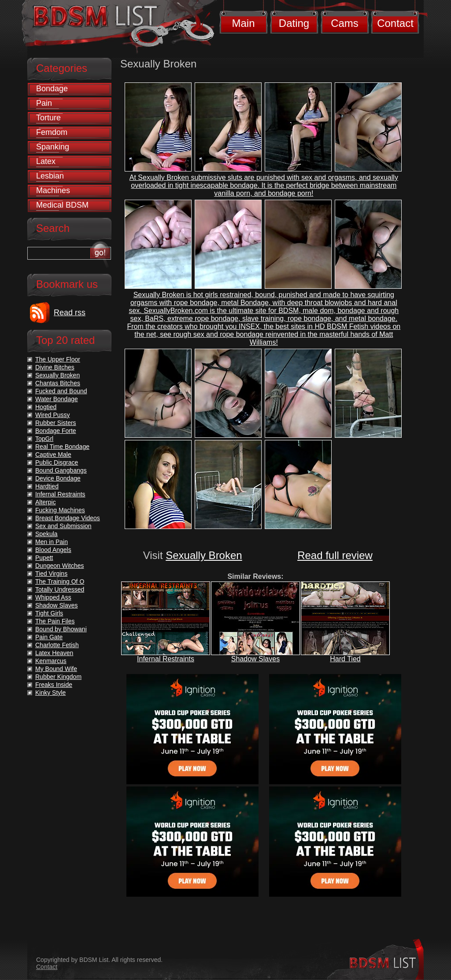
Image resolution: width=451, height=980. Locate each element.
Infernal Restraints (166, 659)
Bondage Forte (56, 431)
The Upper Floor (58, 359)
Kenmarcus (51, 661)
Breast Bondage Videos (68, 518)
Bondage (52, 89)
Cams (345, 23)
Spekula (46, 534)
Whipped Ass (53, 597)
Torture (48, 118)
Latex (46, 161)
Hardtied (47, 486)
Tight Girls (49, 613)
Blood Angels (53, 550)
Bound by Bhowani (61, 629)
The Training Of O (60, 581)
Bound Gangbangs (61, 470)
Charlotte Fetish (57, 645)
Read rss (70, 313)
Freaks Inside (54, 685)
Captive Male (53, 455)
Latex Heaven (54, 653)
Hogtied (46, 407)
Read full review (335, 555)
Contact (395, 23)
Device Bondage (58, 478)
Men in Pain (52, 542)
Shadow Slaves (255, 659)
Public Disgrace (57, 462)
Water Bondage (57, 399)
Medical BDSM (62, 205)
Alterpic (46, 502)
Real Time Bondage (62, 447)
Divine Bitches (55, 367)
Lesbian (50, 176)
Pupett (44, 558)
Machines (53, 190)
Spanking (53, 147)
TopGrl (44, 439)
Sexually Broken (204, 555)
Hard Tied (345, 659)
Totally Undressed (60, 589)
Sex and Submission (63, 526)
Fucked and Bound (61, 391)
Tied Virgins (51, 574)
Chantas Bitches (58, 383)
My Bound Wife (56, 669)
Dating (294, 23)
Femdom (52, 132)
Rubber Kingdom (58, 677)
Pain (44, 103)
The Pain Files (55, 621)
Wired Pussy (53, 415)
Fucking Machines (60, 510)
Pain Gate (49, 637)
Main (243, 23)
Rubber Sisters (56, 423)
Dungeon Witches (60, 566)
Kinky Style (50, 693)
